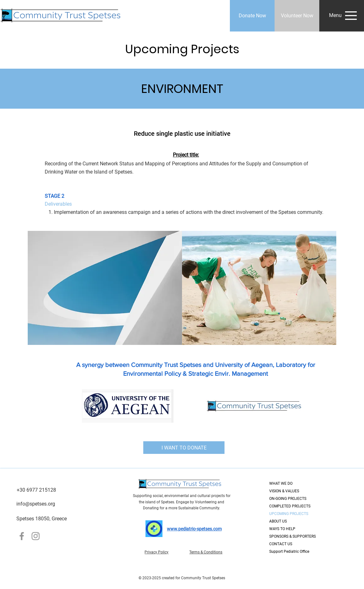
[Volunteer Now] (297, 16)
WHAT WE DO (281, 483)
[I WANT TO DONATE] (184, 448)
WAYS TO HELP (282, 529)
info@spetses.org (36, 504)
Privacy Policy (156, 552)
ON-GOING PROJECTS (288, 499)
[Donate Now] (252, 16)
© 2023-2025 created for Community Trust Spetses (182, 578)
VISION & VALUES (284, 491)
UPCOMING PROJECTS (289, 514)
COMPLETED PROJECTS (290, 506)
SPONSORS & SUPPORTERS (291, 536)
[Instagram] (36, 536)
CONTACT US (281, 544)
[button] (335, 15)
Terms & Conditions (206, 552)
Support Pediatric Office (289, 552)
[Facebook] (22, 536)
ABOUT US (278, 521)
